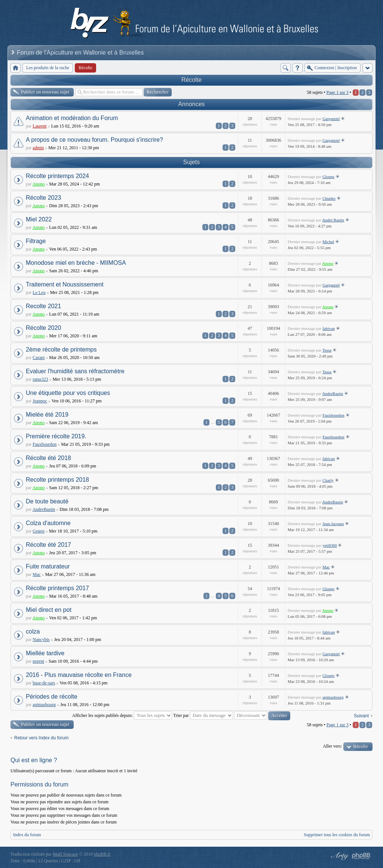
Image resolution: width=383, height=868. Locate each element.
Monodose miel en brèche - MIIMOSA (76, 263)
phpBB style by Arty (339, 856)
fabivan (329, 328)
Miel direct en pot (49, 610)
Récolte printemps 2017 (57, 588)
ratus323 (40, 379)
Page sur (338, 92)
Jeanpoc (40, 401)
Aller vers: (332, 746)
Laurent (39, 126)
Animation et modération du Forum (72, 118)
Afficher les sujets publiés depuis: (122, 715)
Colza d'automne (48, 523)
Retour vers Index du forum (41, 738)
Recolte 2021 (43, 306)
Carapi (39, 358)
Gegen (38, 531)
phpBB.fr (102, 854)
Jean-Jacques (333, 524)
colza (33, 631)
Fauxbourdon (333, 415)
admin (38, 148)
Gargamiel (331, 119)
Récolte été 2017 (48, 545)
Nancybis (41, 640)
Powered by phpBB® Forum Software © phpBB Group (361, 856)
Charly (328, 480)
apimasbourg (44, 705)
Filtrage (36, 241)
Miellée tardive (45, 653)
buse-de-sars (44, 683)
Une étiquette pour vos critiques (68, 393)
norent (38, 661)
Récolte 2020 (43, 328)
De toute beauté (47, 501)
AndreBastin (333, 393)
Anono (39, 184)
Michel (328, 242)
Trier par (203, 715)
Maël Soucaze (65, 854)
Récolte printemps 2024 (57, 176)
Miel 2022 (39, 219)
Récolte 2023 (43, 198)
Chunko (329, 198)
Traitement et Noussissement (65, 284)
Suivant (361, 716)
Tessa (327, 350)
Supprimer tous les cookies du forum (337, 835)
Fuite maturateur (48, 566)
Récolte (191, 80)
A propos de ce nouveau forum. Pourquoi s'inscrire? (94, 140)
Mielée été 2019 (47, 415)
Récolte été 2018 (48, 458)
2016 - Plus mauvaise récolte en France (79, 675)
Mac (36, 574)
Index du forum (27, 835)
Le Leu (39, 292)
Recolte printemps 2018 (57, 480)
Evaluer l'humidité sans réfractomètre (75, 371)
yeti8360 (330, 545)
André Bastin (333, 220)
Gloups (328, 177)
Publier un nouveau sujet (45, 92)
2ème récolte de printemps (61, 349)
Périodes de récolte (52, 697)
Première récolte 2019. (56, 436)
